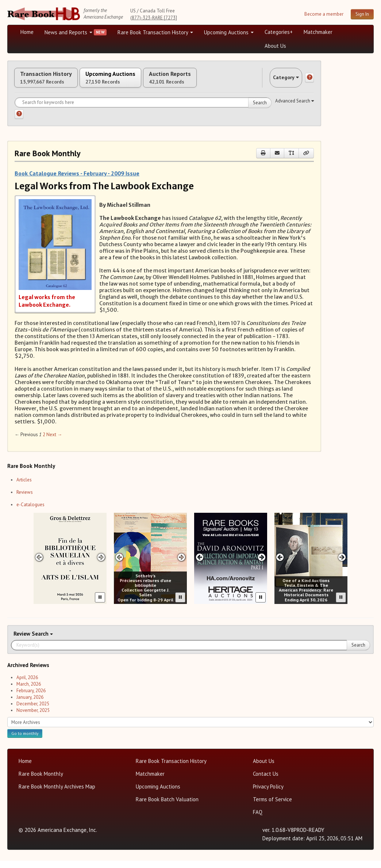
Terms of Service (272, 807)
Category (279, 81)
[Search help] (19, 121)
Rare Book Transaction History (155, 32)
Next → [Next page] (54, 442)
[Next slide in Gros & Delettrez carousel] (101, 565)
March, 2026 (29, 691)
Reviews (25, 499)
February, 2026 (31, 698)
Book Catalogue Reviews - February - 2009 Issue (77, 181)
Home (27, 32)
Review (23, 641)
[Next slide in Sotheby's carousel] (182, 565)
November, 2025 (33, 718)
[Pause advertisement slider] (100, 605)
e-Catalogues (30, 512)
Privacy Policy (268, 794)
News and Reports (68, 32)
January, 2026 (30, 704)
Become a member (324, 14)
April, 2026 (27, 685)
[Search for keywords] (143, 110)
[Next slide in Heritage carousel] (262, 565)
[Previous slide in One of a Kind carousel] (280, 565)
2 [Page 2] (44, 442)
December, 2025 (33, 711)
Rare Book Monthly (41, 781)
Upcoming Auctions (229, 32)
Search (260, 110)
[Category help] (309, 81)
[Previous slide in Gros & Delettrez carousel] (39, 565)
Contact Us (266, 781)
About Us (275, 46)
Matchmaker (318, 32)
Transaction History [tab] (54, 81)
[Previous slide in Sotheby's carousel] (119, 565)
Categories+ (279, 32)
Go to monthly (25, 741)
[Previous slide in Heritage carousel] (199, 565)
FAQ (258, 819)
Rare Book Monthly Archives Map (57, 794)
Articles (24, 487)
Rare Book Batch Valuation (167, 807)
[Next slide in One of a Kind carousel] (342, 565)
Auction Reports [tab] (211, 81)
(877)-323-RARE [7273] (154, 18)
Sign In (362, 14)
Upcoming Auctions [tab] (135, 81)
